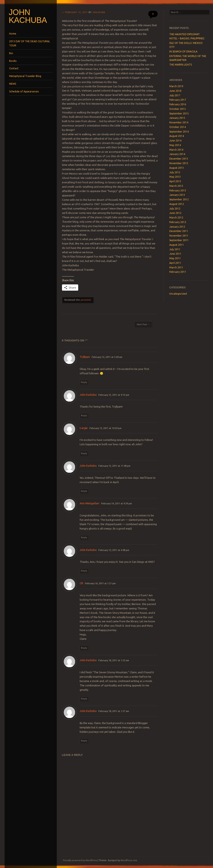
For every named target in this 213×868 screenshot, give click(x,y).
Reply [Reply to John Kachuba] (84, 415)
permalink (86, 300)
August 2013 (177, 168)
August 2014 (177, 136)
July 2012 (175, 209)
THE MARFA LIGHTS (181, 65)
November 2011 (179, 236)
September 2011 (179, 240)
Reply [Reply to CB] (84, 648)
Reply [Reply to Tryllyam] (84, 382)
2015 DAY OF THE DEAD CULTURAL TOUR (30, 43)
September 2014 (179, 132)
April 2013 (175, 181)
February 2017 (178, 100)
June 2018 (175, 91)
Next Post (143, 324)
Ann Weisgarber (89, 503)
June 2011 (175, 254)
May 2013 (175, 177)
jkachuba (99, 12)
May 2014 (175, 145)
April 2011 (175, 263)
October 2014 (178, 127)
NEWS (13, 84)
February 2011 (178, 272)
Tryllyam (85, 357)
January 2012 (177, 227)
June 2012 (175, 213)
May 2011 (175, 258)
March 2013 (176, 186)
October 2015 (178, 109)
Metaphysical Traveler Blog (25, 76)
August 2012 (177, 204)
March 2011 (176, 267)
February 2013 (178, 190)
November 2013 (179, 163)
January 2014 (177, 154)
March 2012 (176, 218)
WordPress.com (129, 860)
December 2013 (179, 159)
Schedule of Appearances (24, 91)
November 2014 (179, 122)
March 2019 (176, 86)
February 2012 (178, 222)
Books (13, 61)
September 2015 (179, 113)
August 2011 (177, 245)
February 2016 (178, 104)
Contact (14, 68)
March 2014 (176, 150)
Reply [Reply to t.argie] (84, 453)
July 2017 (175, 95)
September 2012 (179, 199)
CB (81, 583)
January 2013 (177, 195)
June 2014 (175, 141)
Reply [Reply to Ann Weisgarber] (84, 537)
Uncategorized (178, 294)
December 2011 (179, 231)
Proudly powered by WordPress (80, 860)
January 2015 (177, 118)
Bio (11, 53)
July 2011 (175, 249)
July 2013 (175, 172)
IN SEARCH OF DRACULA (183, 51)
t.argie (84, 428)
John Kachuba (28, 16)
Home (13, 34)
